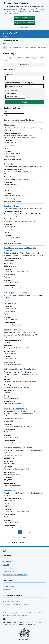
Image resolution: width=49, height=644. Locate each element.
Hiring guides (7, 590)
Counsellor (9, 164)
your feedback (26, 47)
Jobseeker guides (8, 568)
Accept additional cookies (24, 18)
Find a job (6, 565)
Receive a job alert (10, 58)
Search (24, 102)
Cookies (5, 613)
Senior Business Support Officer (18, 448)
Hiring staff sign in (8, 586)
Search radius (11, 93)
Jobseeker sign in (8, 561)
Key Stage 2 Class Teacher (15, 293)
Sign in (5, 36)
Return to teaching (9, 571)
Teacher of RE (10, 490)
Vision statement (23, 615)
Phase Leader (10, 125)
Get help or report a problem (12, 601)
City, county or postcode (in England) (20, 83)
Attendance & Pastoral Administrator (20, 369)
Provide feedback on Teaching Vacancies (15, 604)
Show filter (25, 65)
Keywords (9, 75)
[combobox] (24, 86)
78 (29, 532)
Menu (5, 44)
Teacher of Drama (12, 206)
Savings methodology (10, 615)
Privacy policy (14, 613)
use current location (11, 90)
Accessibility (38, 613)
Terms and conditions (26, 613)
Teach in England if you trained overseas (15, 575)
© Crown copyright (24, 639)
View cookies (24, 27)
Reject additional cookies (25, 23)
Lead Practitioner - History (15, 408)
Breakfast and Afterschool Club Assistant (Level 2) (22, 249)
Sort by (7, 112)
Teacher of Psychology (14, 330)
